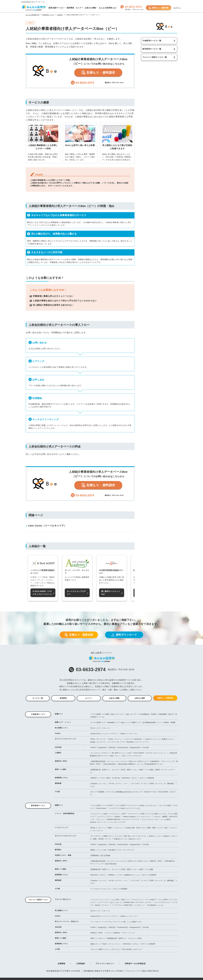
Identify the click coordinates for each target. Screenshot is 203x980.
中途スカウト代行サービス (138, 761)
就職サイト (59, 805)
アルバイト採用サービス (38, 900)
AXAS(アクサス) (150, 792)
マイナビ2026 (120, 805)
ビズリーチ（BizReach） (134, 739)
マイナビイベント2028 (99, 814)
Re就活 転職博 (170, 722)
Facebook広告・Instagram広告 (129, 748)
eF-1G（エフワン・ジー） (119, 784)
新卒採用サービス (38, 806)
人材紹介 (58, 753)
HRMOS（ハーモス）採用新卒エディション (124, 875)
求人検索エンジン (61, 728)
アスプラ (122, 822)
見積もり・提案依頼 (159, 8)
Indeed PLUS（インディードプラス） (104, 734)
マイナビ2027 (108, 805)
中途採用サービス (38, 714)
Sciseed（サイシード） (99, 822)
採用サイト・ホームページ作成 (113, 770)
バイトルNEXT (150, 900)
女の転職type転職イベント (152, 722)
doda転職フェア (113, 722)
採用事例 (63, 698)
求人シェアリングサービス (132, 756)
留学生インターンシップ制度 (101, 828)
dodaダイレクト (151, 739)
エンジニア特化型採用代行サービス (150, 764)
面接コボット (95, 944)
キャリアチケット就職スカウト (102, 836)
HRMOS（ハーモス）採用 (100, 778)
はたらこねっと (116, 902)
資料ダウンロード (124, 635)
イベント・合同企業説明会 (65, 814)
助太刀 (171, 714)
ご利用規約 (80, 964)
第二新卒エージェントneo (121, 753)
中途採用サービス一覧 (152, 41)
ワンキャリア (132, 805)
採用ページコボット (98, 938)
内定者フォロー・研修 (63, 855)
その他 (57, 792)
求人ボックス (95, 728)
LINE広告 (112, 748)
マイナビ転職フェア (98, 722)
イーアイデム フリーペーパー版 (114, 922)
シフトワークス (102, 902)
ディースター (95, 922)
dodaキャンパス (155, 836)
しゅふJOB (115, 900)
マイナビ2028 (96, 805)
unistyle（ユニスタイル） (148, 805)
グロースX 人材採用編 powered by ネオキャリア (124, 792)
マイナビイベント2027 (117, 814)
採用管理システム (61, 778)
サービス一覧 (38, 698)
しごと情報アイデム (135, 922)
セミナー (89, 698)
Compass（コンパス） (99, 784)
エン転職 (105, 714)
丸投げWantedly (109, 764)
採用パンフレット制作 (135, 770)
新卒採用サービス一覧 (152, 49)
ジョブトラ (101, 817)
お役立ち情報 (114, 698)
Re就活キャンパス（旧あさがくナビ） (128, 839)
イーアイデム (117, 905)
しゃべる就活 (165, 819)
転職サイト (59, 714)
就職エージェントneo (98, 850)
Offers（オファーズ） (98, 739)
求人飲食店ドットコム (156, 905)
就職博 (165, 817)
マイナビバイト (137, 900)
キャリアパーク (129, 850)
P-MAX (93, 748)
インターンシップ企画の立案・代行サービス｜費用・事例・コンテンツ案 (140, 828)
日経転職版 (162, 714)
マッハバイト (104, 900)
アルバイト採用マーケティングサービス (105, 949)
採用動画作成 (95, 770)
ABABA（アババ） (105, 839)
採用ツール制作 (61, 769)
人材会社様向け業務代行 (126, 764)
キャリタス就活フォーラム (156, 814)
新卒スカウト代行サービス (138, 861)
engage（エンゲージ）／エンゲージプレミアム (107, 742)
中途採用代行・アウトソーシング (162, 761)
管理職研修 (95, 856)
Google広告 (102, 748)
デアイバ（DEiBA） (114, 817)
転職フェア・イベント (63, 722)
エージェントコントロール (117, 761)
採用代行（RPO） (62, 761)
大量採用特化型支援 (98, 761)
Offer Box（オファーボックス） (135, 836)
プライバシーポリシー (105, 964)
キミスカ (118, 836)
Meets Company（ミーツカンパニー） (138, 817)
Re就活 (154, 714)
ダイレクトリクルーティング (65, 739)
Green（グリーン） (116, 739)
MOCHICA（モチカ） (130, 778)
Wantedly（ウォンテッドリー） (138, 742)
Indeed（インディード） (129, 734)
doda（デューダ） (117, 714)
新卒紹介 (58, 850)
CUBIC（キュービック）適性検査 (161, 784)
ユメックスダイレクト (163, 902)
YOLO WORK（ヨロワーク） (132, 949)
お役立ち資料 (140, 698)
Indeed (58, 733)
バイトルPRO (162, 900)
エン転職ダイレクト (166, 739)
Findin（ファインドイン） (112, 944)
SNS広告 (58, 747)
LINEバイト (125, 900)
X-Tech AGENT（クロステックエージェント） (150, 753)
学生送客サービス (115, 850)
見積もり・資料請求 (98, 72)
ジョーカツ (113, 822)
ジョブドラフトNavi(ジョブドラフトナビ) (125, 808)
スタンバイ (106, 728)
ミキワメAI (135, 784)
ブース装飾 (149, 770)
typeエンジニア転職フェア (130, 722)
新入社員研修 (105, 856)
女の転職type (144, 714)
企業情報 (61, 964)
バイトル (94, 900)
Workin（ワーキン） (102, 905)
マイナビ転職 (95, 714)
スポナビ (157, 817)
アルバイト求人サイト (63, 899)
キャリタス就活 (165, 805)
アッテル (144, 784)
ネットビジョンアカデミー (100, 753)
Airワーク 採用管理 (147, 778)
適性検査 (58, 783)
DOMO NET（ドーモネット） (135, 905)
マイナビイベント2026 (136, 814)
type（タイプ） (132, 714)
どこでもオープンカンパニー (101, 889)
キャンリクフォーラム (150, 819)
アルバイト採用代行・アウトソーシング (120, 933)
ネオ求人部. (116, 778)
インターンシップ (61, 828)
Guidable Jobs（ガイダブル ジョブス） (138, 902)
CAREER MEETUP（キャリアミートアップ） (123, 819)
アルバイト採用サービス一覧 (155, 57)
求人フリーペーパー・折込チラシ (67, 922)
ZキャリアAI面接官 (97, 792)
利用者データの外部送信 (135, 964)
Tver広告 (146, 748)
